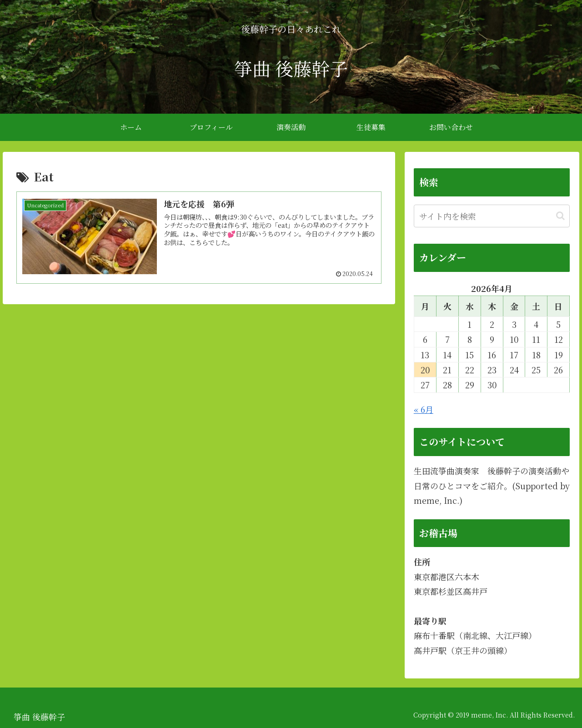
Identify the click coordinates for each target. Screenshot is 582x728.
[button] (560, 216)
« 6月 (424, 409)
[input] (492, 216)
